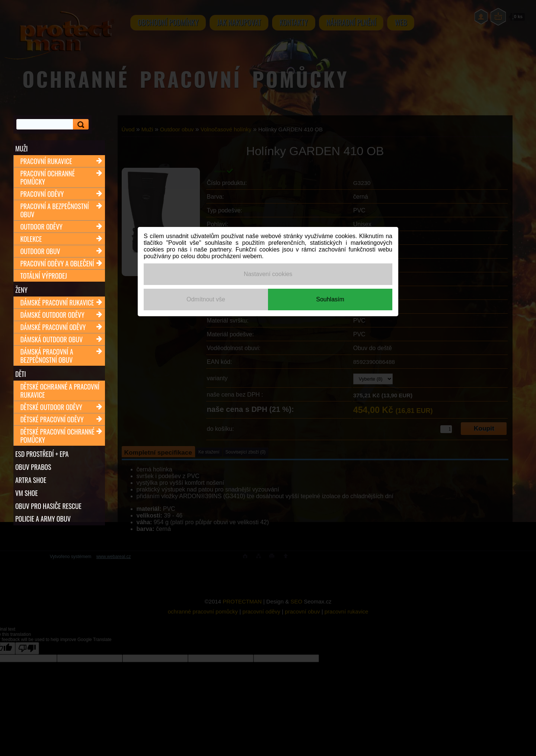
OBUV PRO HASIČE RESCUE (48, 506)
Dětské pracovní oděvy (52, 419)
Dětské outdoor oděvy (51, 407)
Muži (22, 148)
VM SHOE (27, 493)
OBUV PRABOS (33, 467)
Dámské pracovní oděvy (53, 327)
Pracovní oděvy (42, 194)
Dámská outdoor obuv (51, 339)
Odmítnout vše (206, 299)
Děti (21, 374)
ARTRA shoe (31, 480)
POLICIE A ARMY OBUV (43, 519)
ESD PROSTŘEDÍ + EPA (42, 454)
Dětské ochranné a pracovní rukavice (60, 391)
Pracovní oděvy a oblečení (57, 263)
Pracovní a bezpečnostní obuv (54, 210)
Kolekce (31, 239)
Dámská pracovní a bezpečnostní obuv (47, 356)
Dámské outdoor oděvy (52, 315)
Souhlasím (330, 299)
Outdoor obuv (40, 251)
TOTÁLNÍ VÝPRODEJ (43, 276)
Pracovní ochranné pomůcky (47, 177)
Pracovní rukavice (46, 161)
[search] (80, 124)
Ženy (21, 290)
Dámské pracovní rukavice (57, 302)
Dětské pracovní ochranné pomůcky (57, 436)
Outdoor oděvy (41, 227)
